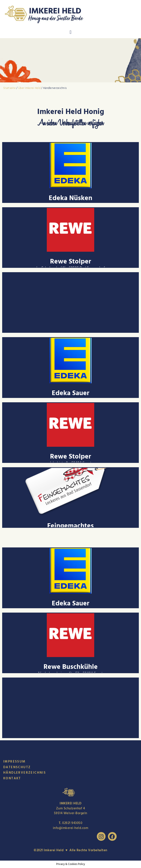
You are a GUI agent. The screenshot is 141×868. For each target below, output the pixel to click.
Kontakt (12, 778)
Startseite (9, 88)
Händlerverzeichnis (25, 773)
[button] (70, 32)
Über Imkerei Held (30, 88)
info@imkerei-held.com (71, 828)
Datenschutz (17, 767)
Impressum (14, 762)
